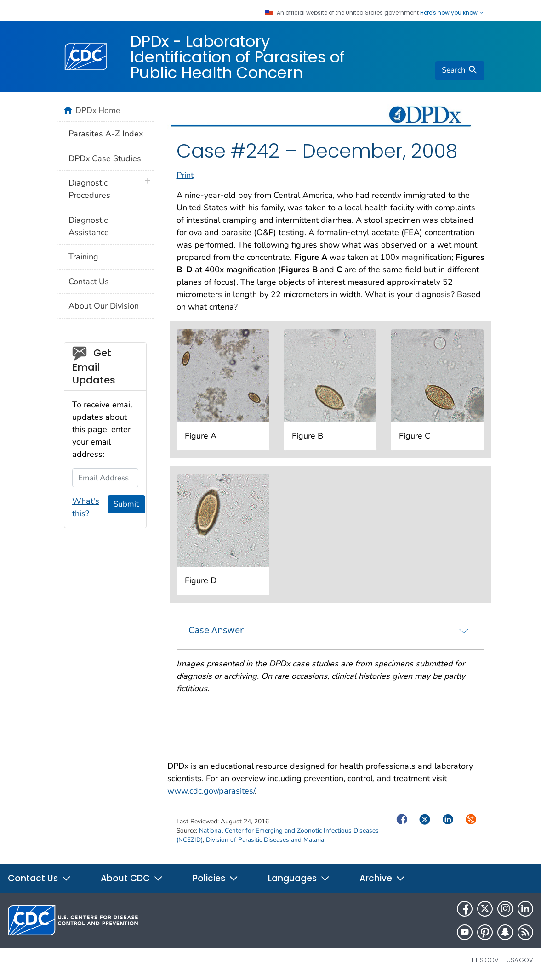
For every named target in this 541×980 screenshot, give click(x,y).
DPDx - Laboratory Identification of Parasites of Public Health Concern (237, 57)
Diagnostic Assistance (89, 226)
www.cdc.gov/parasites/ (211, 791)
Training (83, 257)
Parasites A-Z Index (106, 134)
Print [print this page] (185, 175)
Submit (126, 504)
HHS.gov (485, 960)
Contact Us (89, 282)
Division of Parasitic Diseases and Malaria (265, 840)
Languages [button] (299, 878)
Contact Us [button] (40, 878)
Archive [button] (382, 878)
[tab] (330, 630)
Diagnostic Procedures (89, 189)
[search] (460, 71)
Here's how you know (452, 13)
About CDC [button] (132, 878)
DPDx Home (98, 110)
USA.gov (520, 960)
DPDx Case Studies (105, 158)
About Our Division (104, 306)
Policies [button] (216, 878)
